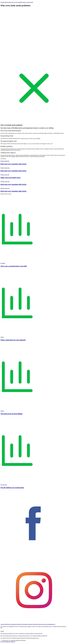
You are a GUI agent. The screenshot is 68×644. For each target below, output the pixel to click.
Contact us (3, 624)
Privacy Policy (22, 624)
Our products (9, 2)
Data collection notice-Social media (43, 624)
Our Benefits (3, 2)
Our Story (14, 2)
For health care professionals (27, 2)
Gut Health (18, 2)
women (13, 156)
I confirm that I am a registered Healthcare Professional (14, 640)
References (53, 624)
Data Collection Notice (30, 624)
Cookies (17, 624)
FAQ (6, 624)
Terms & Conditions (11, 624)
